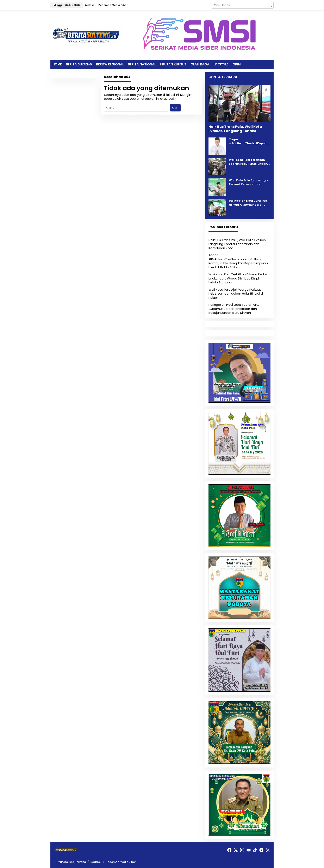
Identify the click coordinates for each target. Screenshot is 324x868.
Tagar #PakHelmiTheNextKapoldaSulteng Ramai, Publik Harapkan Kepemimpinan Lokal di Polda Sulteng (249, 142)
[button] (270, 5)
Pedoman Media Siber (121, 862)
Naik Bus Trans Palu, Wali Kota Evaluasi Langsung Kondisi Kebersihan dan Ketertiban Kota (237, 129)
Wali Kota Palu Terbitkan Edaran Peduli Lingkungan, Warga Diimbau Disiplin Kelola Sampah (248, 162)
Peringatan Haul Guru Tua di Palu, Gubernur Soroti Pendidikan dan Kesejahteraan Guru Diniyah (250, 203)
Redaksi (96, 862)
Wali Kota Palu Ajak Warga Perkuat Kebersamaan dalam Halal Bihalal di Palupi (248, 182)
